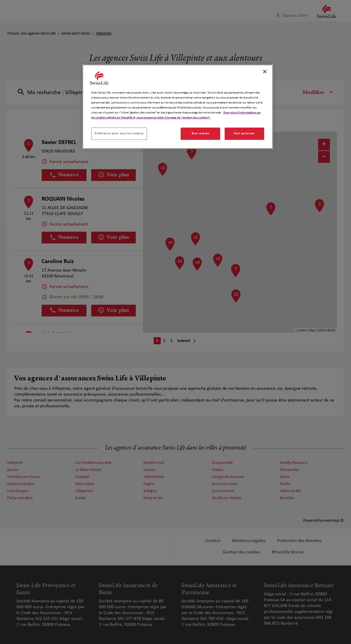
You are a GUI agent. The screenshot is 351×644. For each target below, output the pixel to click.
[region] (178, 107)
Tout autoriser (244, 133)
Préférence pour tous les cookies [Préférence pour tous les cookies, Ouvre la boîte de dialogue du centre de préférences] (119, 133)
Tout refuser (201, 133)
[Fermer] (265, 72)
